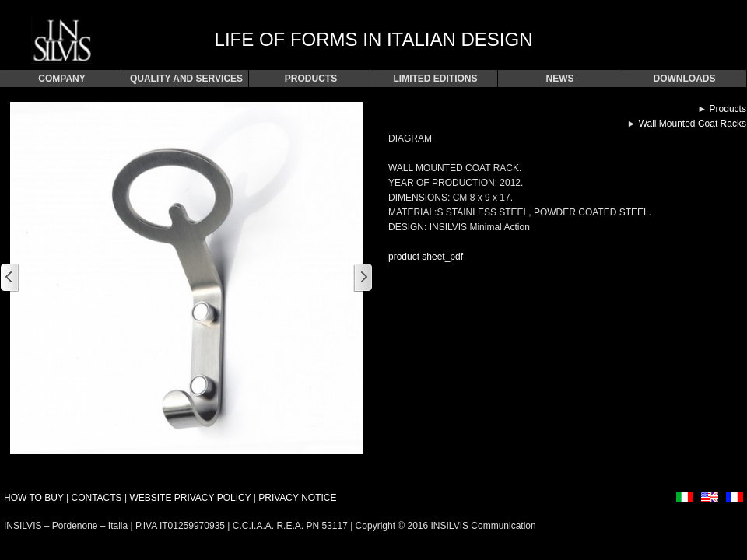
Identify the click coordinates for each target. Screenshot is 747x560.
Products (728, 109)
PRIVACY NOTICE (297, 498)
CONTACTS (96, 498)
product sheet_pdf (426, 257)
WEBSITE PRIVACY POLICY (190, 498)
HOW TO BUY (34, 498)
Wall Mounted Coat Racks (693, 124)
